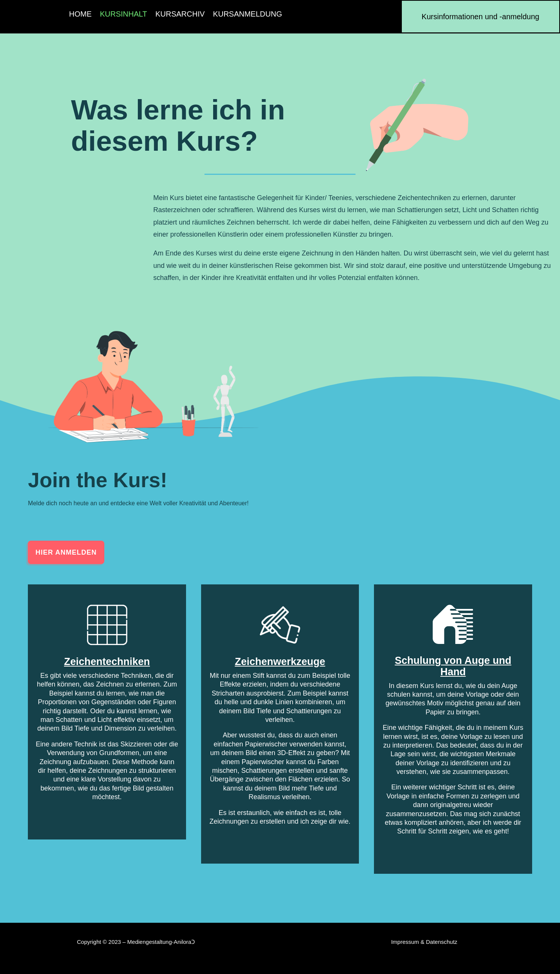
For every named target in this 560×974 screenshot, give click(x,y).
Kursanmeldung (248, 15)
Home (80, 15)
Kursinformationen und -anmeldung (481, 17)
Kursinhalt (123, 15)
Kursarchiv (180, 15)
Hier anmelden (66, 552)
